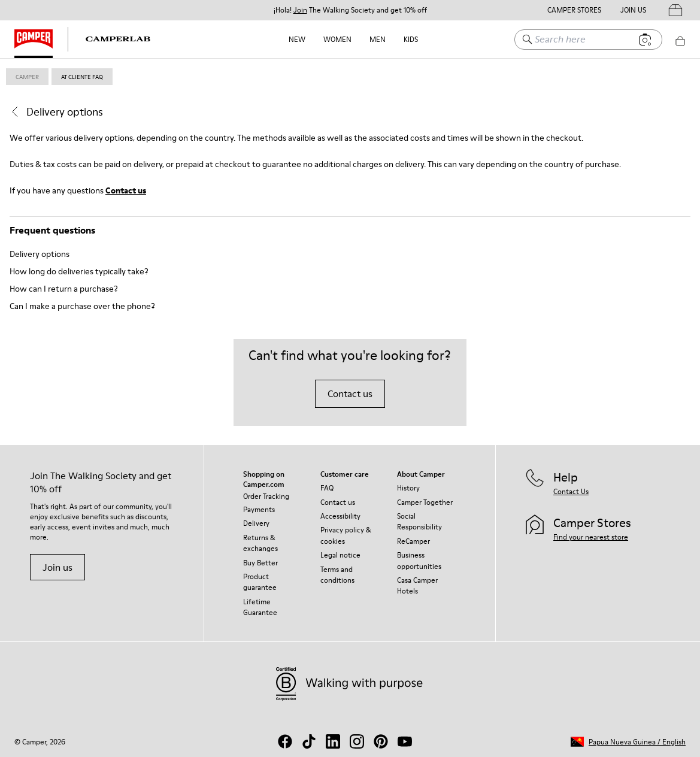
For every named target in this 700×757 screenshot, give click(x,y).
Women (337, 39)
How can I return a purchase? (64, 289)
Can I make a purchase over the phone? (82, 306)
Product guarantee (260, 582)
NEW (297, 39)
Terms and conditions (337, 575)
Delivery (256, 523)
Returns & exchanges (260, 543)
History (408, 488)
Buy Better (260, 563)
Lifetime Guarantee (260, 607)
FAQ (327, 488)
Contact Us (571, 491)
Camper (27, 77)
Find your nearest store (591, 537)
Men (378, 39)
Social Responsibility (419, 521)
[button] (628, 742)
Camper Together (425, 502)
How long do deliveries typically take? (79, 271)
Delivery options (40, 254)
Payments (259, 509)
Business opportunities (419, 560)
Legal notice (340, 555)
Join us (57, 567)
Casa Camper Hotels (417, 585)
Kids (411, 39)
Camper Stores (574, 10)
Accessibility (340, 516)
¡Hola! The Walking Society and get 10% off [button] (350, 10)
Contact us (126, 190)
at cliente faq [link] (82, 77)
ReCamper (413, 541)
